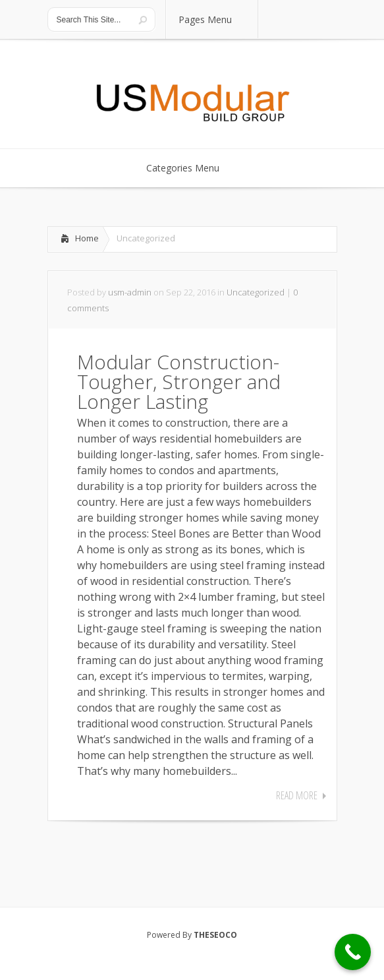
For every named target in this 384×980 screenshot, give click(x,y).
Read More (297, 795)
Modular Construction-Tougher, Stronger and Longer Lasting (179, 382)
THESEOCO (215, 935)
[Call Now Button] (353, 952)
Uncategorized (256, 292)
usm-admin (130, 292)
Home (87, 238)
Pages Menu (213, 19)
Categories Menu (191, 168)
